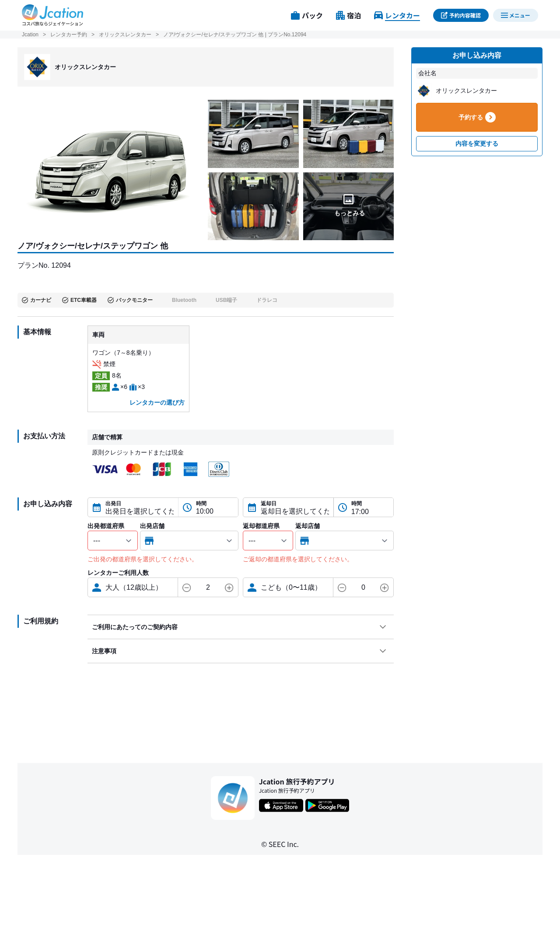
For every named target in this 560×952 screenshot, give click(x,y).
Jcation (30, 35)
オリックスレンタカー (125, 35)
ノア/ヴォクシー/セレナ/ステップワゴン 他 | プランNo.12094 (235, 35)
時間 (201, 504)
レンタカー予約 (69, 35)
